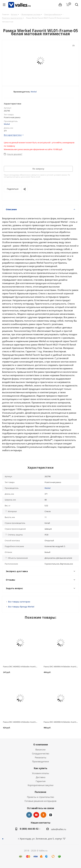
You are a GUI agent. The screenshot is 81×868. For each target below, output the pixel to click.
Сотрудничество (41, 753)
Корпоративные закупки (41, 785)
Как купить (41, 768)
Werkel (34, 92)
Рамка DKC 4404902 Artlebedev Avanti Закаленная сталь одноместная (33, 667)
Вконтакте (29, 815)
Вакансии (40, 750)
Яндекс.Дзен (51, 815)
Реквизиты (41, 757)
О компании (41, 745)
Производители (40, 761)
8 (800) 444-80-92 (29, 829)
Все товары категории (19, 602)
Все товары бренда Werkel (21, 607)
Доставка (41, 777)
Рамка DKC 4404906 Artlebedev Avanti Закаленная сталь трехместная (33, 722)
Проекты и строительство (40, 797)
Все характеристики (13, 135)
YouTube (36, 815)
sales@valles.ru (58, 829)
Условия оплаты (40, 773)
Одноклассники (43, 815)
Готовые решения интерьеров (40, 801)
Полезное (40, 792)
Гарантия (41, 781)
